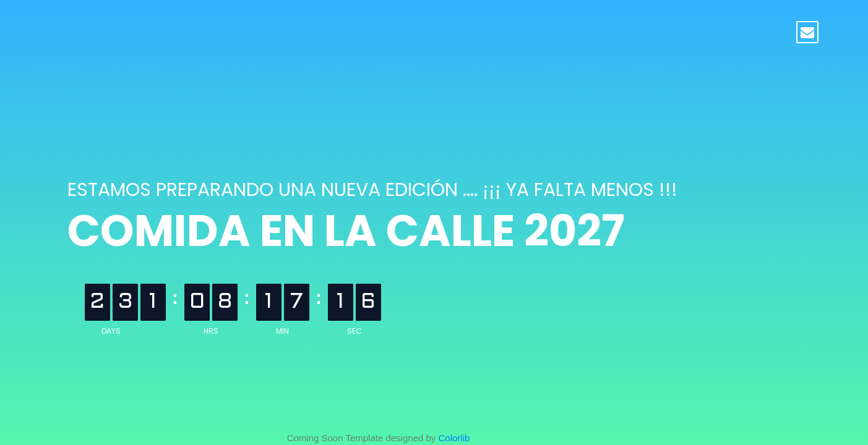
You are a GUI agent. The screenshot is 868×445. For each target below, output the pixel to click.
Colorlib (454, 438)
